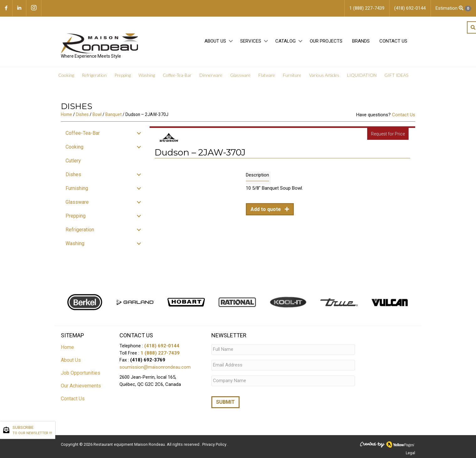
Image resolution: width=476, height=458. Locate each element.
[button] (231, 41)
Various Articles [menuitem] (324, 75)
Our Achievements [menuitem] (81, 386)
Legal (410, 453)
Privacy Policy (215, 444)
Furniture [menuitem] (292, 75)
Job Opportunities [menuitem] (81, 373)
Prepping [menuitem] (123, 75)
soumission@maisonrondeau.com (155, 367)
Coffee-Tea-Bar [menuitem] (177, 75)
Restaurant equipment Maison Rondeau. (130, 444)
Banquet (114, 114)
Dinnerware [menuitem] (211, 75)
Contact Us (404, 115)
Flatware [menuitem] (267, 75)
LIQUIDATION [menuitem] (362, 75)
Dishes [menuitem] (73, 174)
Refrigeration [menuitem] (94, 75)
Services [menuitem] (251, 41)
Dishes (82, 114)
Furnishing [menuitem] (77, 188)
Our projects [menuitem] (326, 41)
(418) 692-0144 (162, 346)
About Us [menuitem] (215, 41)
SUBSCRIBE (32, 430)
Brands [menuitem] (361, 41)
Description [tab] (257, 175)
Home (66, 114)
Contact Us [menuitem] (393, 41)
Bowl (97, 114)
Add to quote (266, 209)
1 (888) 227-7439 (160, 353)
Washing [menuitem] (147, 75)
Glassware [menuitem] (240, 75)
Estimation (453, 8)
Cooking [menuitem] (66, 75)
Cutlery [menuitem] (73, 161)
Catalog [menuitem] (286, 41)
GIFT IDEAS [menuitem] (396, 75)
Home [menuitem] (67, 347)
